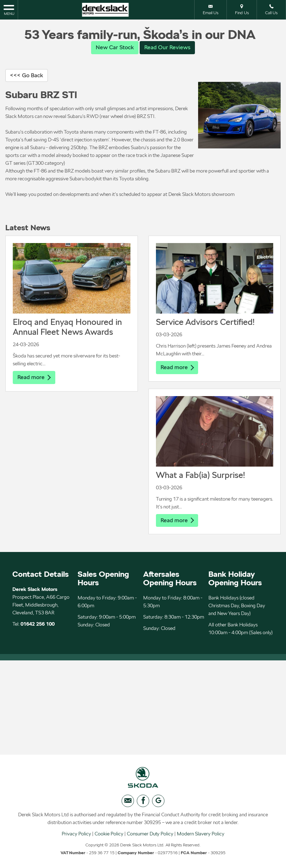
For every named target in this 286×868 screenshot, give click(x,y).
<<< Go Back (27, 75)
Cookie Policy (109, 834)
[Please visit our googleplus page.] (158, 802)
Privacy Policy (76, 834)
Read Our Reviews (167, 47)
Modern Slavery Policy (201, 834)
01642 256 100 (38, 624)
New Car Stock (115, 47)
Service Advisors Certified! (205, 322)
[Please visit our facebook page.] (143, 802)
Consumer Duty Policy (150, 834)
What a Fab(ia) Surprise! (200, 475)
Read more (34, 377)
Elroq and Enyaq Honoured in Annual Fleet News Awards (67, 327)
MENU (9, 10)
